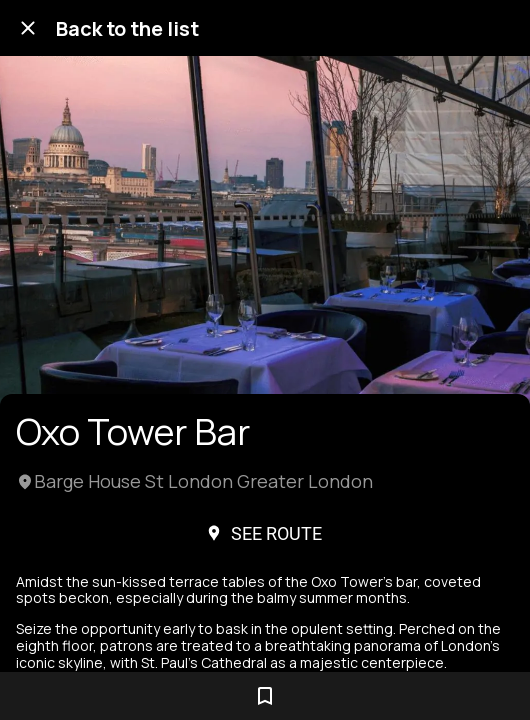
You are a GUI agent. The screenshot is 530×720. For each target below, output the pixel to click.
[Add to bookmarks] (265, 696)
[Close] (28, 28)
